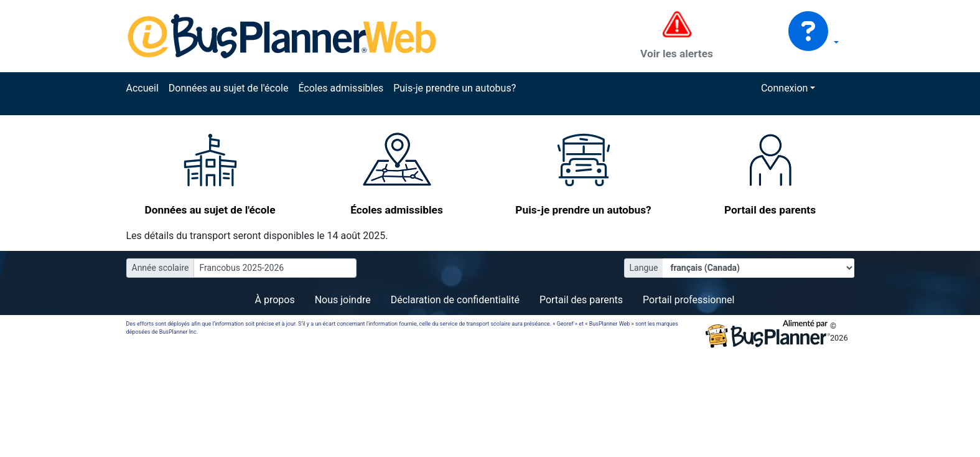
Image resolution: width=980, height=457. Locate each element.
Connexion (784, 88)
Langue (644, 268)
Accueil (142, 88)
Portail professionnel (688, 300)
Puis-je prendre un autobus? (455, 88)
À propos (275, 300)
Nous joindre (343, 300)
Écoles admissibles (341, 88)
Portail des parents (581, 300)
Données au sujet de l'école (229, 88)
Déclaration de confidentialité (455, 300)
